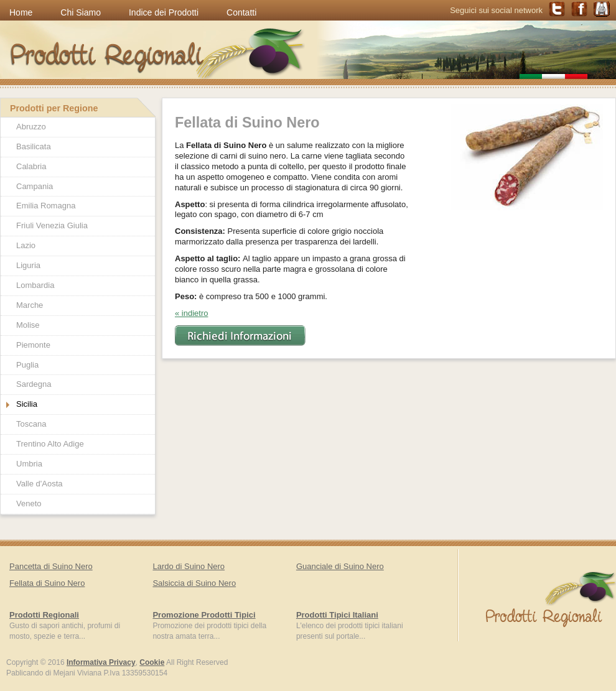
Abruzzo (31, 127)
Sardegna (34, 384)
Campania (35, 186)
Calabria (31, 166)
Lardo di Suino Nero (189, 566)
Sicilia (27, 404)
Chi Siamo (81, 12)
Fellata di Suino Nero (47, 583)
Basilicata (34, 146)
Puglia (27, 365)
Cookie (152, 662)
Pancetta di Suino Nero (51, 566)
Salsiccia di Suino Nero (194, 583)
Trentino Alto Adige (50, 444)
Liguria (28, 265)
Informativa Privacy (101, 662)
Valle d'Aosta (40, 484)
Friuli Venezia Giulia (52, 225)
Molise (28, 325)
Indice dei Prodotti (164, 12)
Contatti (241, 12)
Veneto (29, 503)
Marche (30, 305)
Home (21, 12)
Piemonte (33, 345)
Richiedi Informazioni (240, 336)
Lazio (26, 245)
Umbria (29, 464)
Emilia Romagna (46, 206)
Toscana (31, 424)
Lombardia (35, 285)
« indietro (191, 313)
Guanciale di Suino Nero (340, 566)
